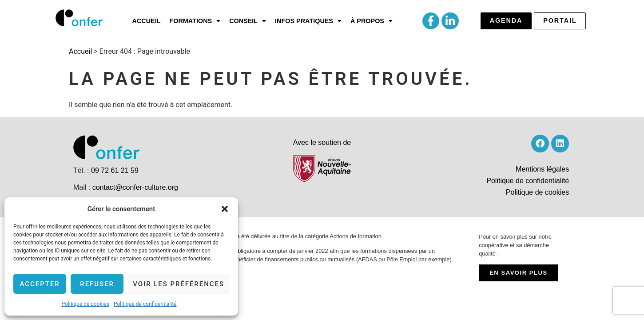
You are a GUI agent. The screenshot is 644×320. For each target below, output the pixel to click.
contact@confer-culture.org (135, 187)
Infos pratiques (308, 21)
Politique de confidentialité (145, 304)
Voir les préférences (179, 284)
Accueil (147, 21)
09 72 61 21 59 (115, 170)
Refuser (97, 284)
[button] (225, 209)
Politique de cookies (85, 304)
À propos (372, 21)
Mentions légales (542, 169)
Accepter (40, 284)
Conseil (248, 21)
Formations (195, 21)
